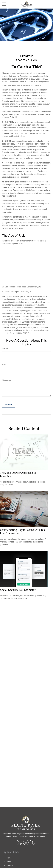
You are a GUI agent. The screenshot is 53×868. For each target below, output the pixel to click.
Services (10, 866)
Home (9, 858)
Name (5, 349)
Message (6, 380)
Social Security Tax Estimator (18, 590)
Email (5, 365)
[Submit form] (8, 404)
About (9, 862)
